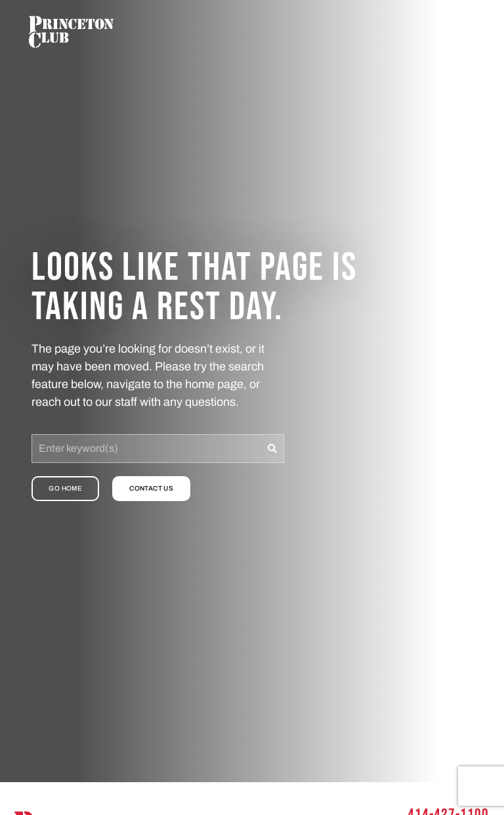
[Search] (273, 449)
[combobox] (146, 449)
